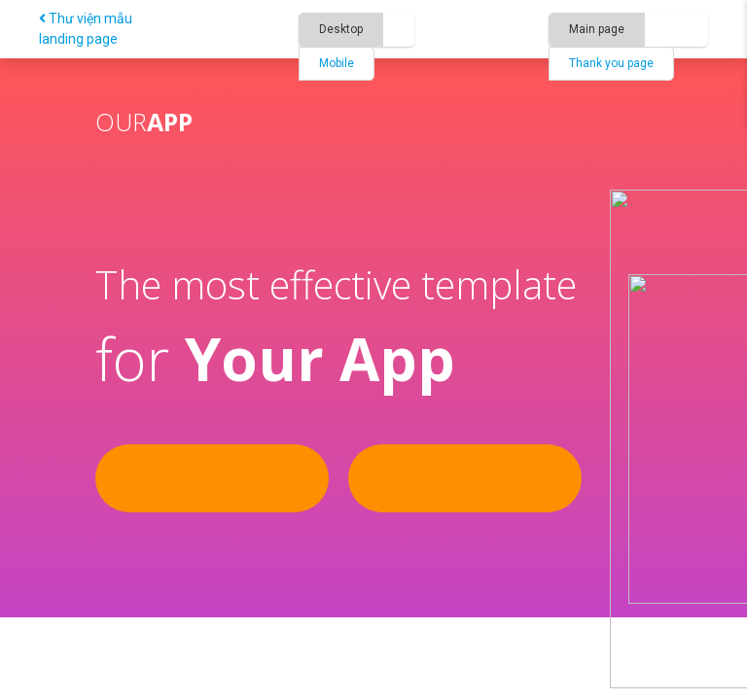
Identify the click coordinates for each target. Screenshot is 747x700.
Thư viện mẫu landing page (86, 29)
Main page (597, 29)
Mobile (337, 63)
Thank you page (611, 63)
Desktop (341, 29)
